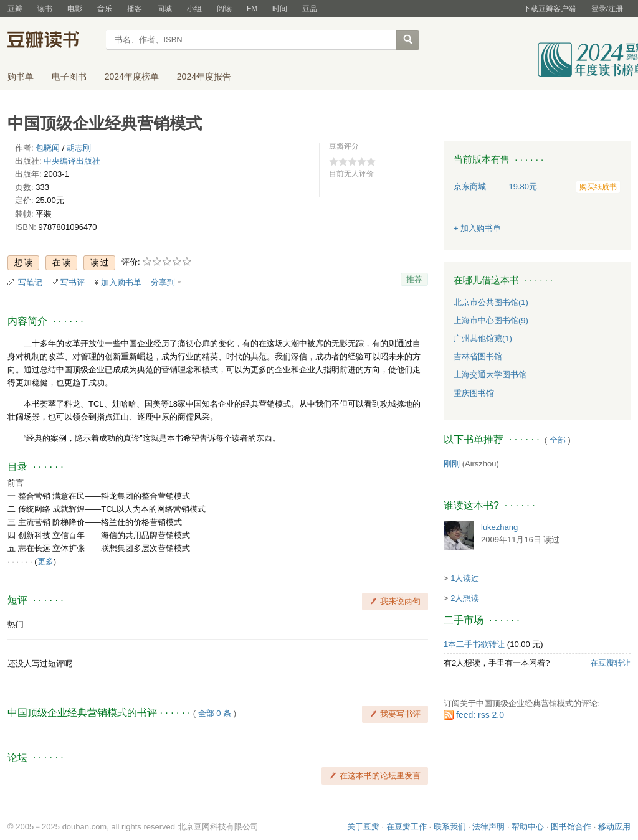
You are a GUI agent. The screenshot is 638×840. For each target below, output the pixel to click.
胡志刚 (79, 148)
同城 (164, 9)
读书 (45, 9)
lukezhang (499, 527)
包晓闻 (48, 148)
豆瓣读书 (53, 41)
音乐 (105, 9)
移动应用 (614, 827)
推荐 (414, 279)
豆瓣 (15, 9)
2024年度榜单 (132, 77)
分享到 (163, 282)
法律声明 (488, 827)
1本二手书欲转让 (474, 644)
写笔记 (30, 282)
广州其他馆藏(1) (483, 338)
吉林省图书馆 (478, 356)
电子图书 (69, 77)
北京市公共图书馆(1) (491, 302)
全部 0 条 (215, 713)
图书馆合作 (571, 827)
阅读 (224, 9)
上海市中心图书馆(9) (491, 320)
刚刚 (452, 464)
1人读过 (465, 578)
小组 (194, 9)
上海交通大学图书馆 (490, 375)
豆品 (310, 9)
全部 (558, 440)
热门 (16, 624)
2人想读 (465, 598)
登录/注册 (607, 9)
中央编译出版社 (72, 161)
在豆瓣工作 (407, 827)
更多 (45, 561)
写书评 (73, 282)
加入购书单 (121, 282)
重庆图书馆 (474, 393)
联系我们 (450, 827)
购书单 (21, 77)
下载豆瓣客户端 (550, 9)
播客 (135, 9)
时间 (280, 9)
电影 (75, 9)
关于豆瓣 (363, 827)
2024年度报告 (204, 77)
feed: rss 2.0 (480, 715)
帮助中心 (528, 827)
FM (252, 9)
